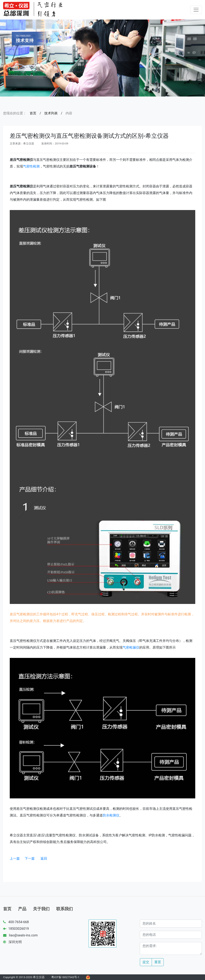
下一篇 (30, 858)
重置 (158, 962)
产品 (22, 909)
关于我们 (41, 909)
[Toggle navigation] (196, 10)
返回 (44, 858)
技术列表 (51, 113)
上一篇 (15, 858)
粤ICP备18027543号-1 (65, 977)
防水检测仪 (111, 815)
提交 (146, 962)
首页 (33, 113)
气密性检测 (31, 166)
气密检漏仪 (131, 647)
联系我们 (65, 909)
